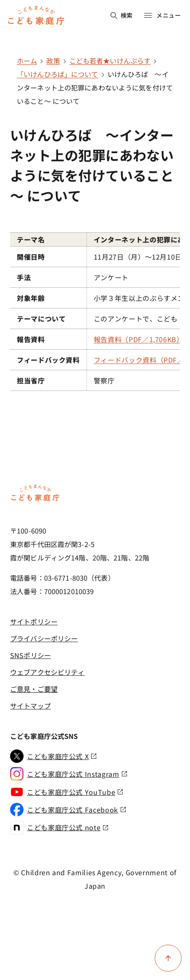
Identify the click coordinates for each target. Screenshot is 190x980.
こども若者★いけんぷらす (110, 61)
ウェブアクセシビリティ (47, 672)
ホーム (27, 61)
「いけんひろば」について (58, 74)
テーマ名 (31, 239)
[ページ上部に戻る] (168, 958)
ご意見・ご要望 (34, 689)
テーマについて (41, 319)
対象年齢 (31, 298)
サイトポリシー (34, 621)
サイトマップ (30, 706)
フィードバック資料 (48, 360)
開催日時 (31, 257)
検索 (122, 15)
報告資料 (31, 339)
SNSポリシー (30, 655)
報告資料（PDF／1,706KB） (139, 339)
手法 (24, 277)
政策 (53, 61)
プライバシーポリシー (44, 638)
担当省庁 (31, 380)
